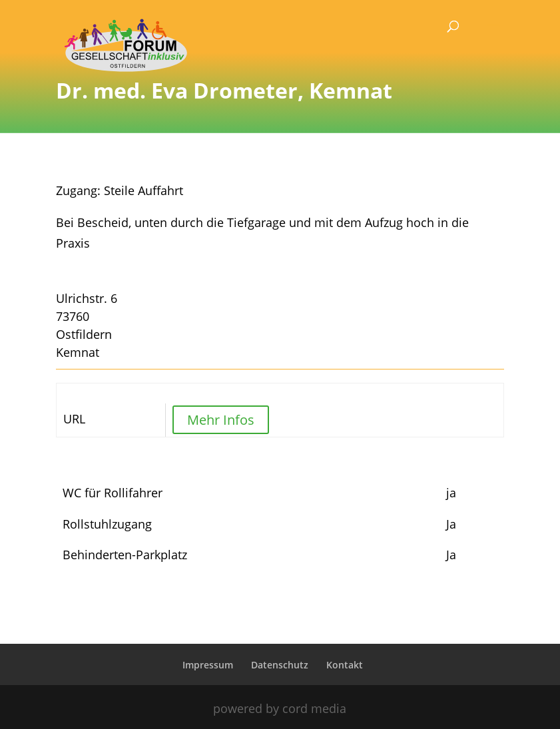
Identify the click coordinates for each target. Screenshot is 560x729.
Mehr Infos (221, 420)
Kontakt (345, 665)
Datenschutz (280, 665)
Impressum (208, 665)
